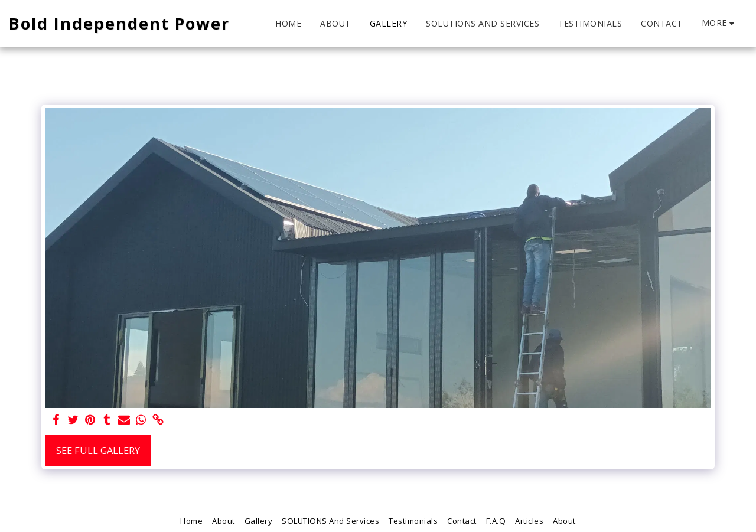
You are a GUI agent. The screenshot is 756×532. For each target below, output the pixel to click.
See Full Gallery (98, 450)
